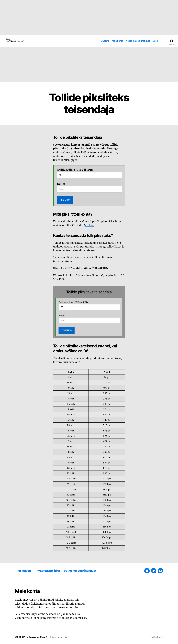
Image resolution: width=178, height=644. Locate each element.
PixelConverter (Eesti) (35, 637)
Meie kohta (117, 41)
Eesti (155, 41)
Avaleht (105, 41)
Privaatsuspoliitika (47, 571)
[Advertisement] (74, 17)
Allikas (89, 225)
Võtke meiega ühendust (138, 41)
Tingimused (23, 571)
